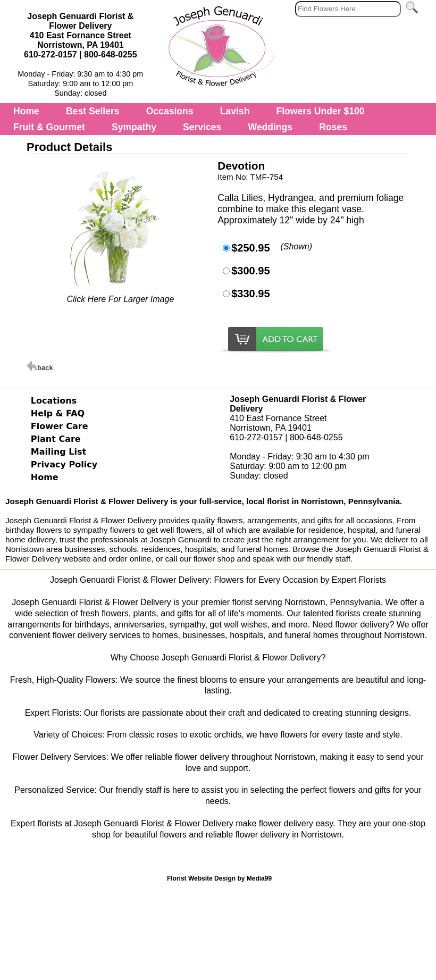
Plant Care (56, 439)
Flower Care (60, 426)
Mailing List (58, 452)
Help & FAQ (58, 413)
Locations (54, 401)
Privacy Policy (64, 464)
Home (26, 111)
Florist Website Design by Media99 (219, 878)
